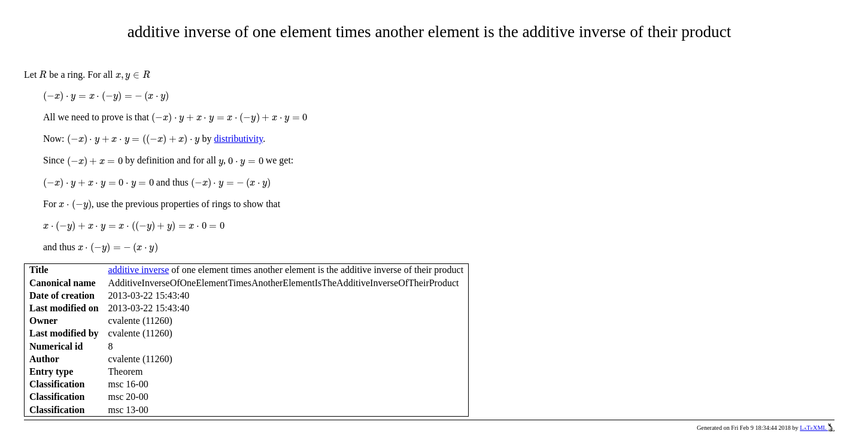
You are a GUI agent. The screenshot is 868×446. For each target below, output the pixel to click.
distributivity (239, 139)
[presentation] (43, 75)
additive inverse (139, 270)
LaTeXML (817, 428)
